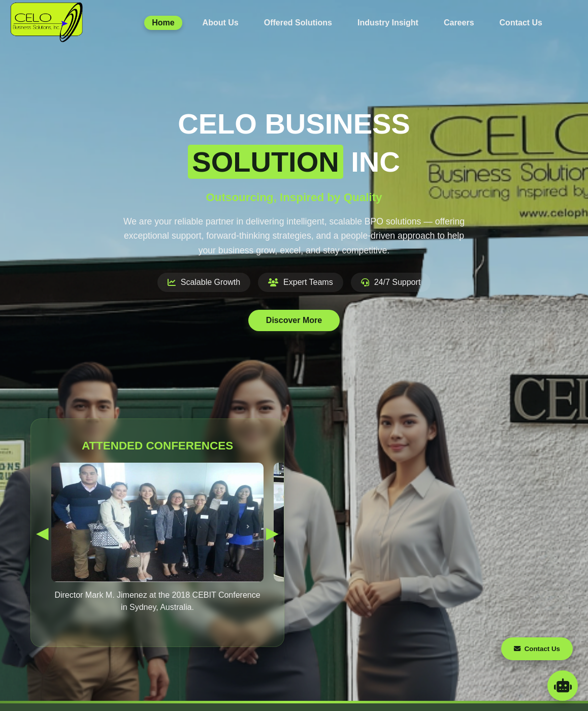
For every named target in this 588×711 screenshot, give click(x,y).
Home (163, 23)
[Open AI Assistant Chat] (563, 686)
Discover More (294, 320)
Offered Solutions (298, 23)
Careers (459, 23)
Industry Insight (388, 23)
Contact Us (521, 23)
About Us (221, 23)
